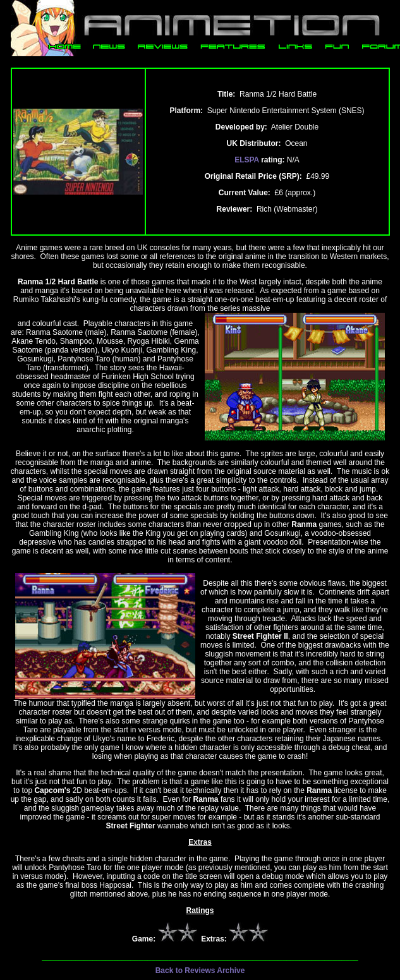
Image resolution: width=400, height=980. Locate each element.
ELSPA (247, 160)
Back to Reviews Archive (200, 971)
